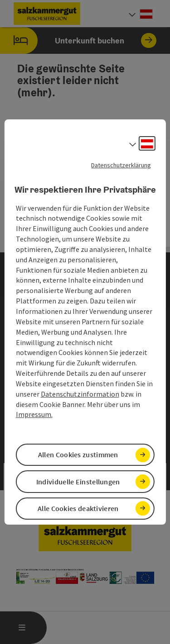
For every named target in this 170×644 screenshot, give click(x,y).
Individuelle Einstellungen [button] (78, 482)
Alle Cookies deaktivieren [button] (78, 508)
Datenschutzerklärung (121, 165)
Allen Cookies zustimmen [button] (78, 455)
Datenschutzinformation (80, 394)
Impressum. (34, 415)
